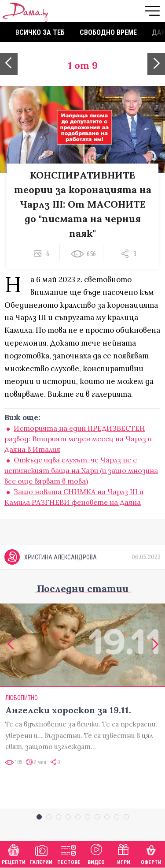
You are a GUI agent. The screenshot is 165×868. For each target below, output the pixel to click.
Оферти (151, 853)
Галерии (41, 853)
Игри (124, 853)
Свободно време (108, 32)
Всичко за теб (40, 32)
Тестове (69, 853)
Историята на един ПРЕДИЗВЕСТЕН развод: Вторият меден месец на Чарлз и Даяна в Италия (78, 439)
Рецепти (14, 853)
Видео (96, 853)
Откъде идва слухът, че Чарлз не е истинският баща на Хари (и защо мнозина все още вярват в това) (81, 470)
